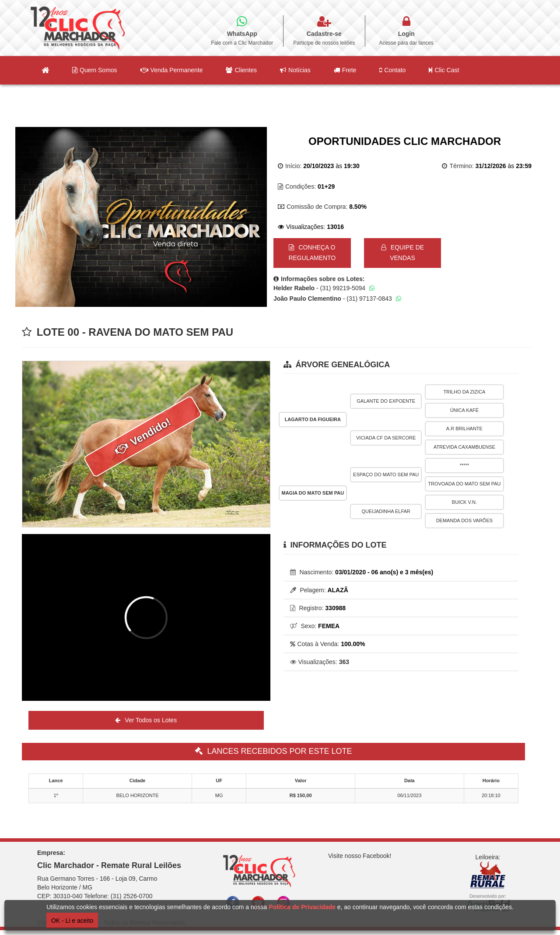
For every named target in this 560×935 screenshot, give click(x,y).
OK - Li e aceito (72, 921)
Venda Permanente (172, 70)
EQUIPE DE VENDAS (402, 253)
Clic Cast (444, 70)
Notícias (295, 70)
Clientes (241, 70)
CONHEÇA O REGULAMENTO (312, 253)
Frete (345, 70)
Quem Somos (95, 70)
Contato (392, 70)
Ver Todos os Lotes (146, 720)
